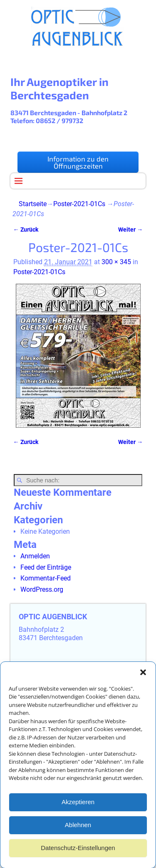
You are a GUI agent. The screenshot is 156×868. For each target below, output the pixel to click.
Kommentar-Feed (46, 578)
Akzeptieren (78, 806)
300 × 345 (116, 262)
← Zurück (26, 230)
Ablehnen (78, 829)
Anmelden (35, 556)
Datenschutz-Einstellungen (78, 852)
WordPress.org (42, 589)
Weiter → (130, 230)
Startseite (33, 204)
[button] (143, 676)
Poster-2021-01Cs (79, 204)
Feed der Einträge (46, 567)
